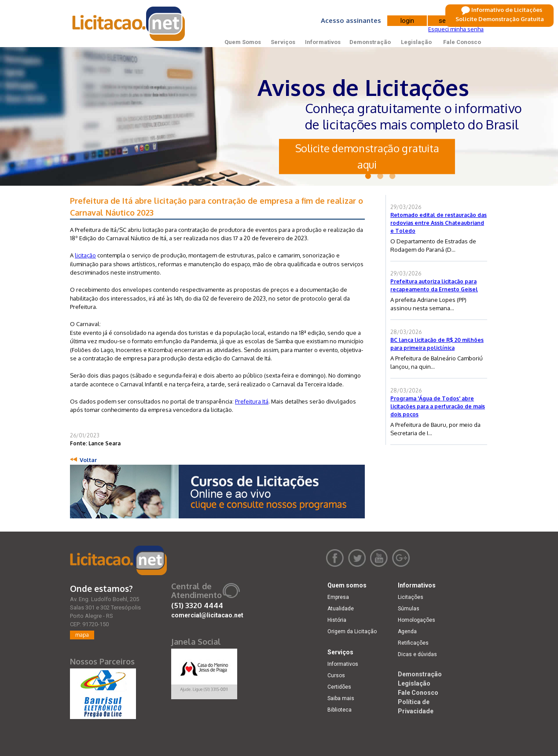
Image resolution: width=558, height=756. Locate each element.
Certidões (339, 687)
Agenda (407, 631)
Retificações (413, 643)
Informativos (323, 42)
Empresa (338, 597)
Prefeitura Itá (252, 401)
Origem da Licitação (352, 631)
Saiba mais (341, 698)
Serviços (283, 42)
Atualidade (341, 609)
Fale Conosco (462, 42)
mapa (82, 635)
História (337, 620)
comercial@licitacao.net (207, 615)
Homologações (417, 620)
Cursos (336, 675)
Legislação (416, 42)
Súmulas (409, 609)
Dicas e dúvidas (417, 654)
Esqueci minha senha (456, 29)
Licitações (411, 597)
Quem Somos (243, 42)
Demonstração (370, 42)
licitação (85, 255)
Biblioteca (340, 710)
